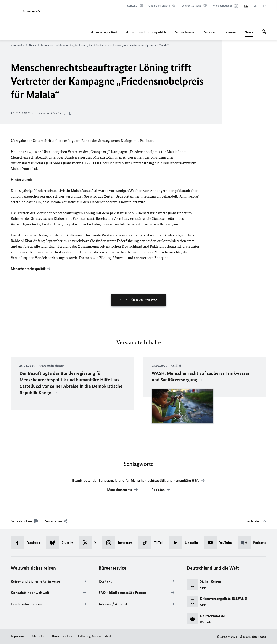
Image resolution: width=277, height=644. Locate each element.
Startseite (19, 45)
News (249, 32)
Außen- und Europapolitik (146, 32)
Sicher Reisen (185, 32)
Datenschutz (39, 636)
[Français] (265, 6)
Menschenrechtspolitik (28, 269)
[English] (255, 6)
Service (209, 32)
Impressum (18, 636)
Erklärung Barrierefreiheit (95, 636)
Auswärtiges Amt (104, 32)
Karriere (230, 32)
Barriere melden (62, 636)
